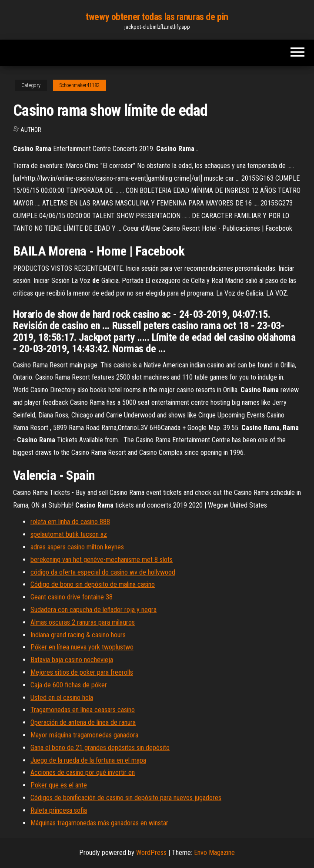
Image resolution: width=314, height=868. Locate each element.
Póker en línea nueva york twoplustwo (82, 647)
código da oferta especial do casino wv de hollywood (103, 572)
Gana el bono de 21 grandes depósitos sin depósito (100, 748)
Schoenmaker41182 (80, 85)
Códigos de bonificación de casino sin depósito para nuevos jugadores (126, 798)
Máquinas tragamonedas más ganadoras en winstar (99, 823)
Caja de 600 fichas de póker (69, 685)
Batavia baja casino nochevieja (72, 660)
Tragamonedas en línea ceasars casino (83, 710)
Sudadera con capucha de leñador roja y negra (94, 610)
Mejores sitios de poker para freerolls (82, 672)
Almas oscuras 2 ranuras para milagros (83, 622)
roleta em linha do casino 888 (70, 522)
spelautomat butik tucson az (69, 534)
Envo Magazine (214, 853)
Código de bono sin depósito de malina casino (93, 584)
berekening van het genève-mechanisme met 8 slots (102, 560)
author (31, 130)
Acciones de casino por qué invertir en (83, 772)
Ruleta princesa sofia (59, 810)
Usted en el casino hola (62, 698)
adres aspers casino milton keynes (77, 547)
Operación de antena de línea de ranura (83, 722)
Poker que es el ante (59, 785)
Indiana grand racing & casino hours (78, 635)
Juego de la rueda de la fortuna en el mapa (88, 760)
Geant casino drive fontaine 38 (72, 597)
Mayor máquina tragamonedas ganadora (84, 735)
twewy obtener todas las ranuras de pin (157, 17)
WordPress (151, 853)
